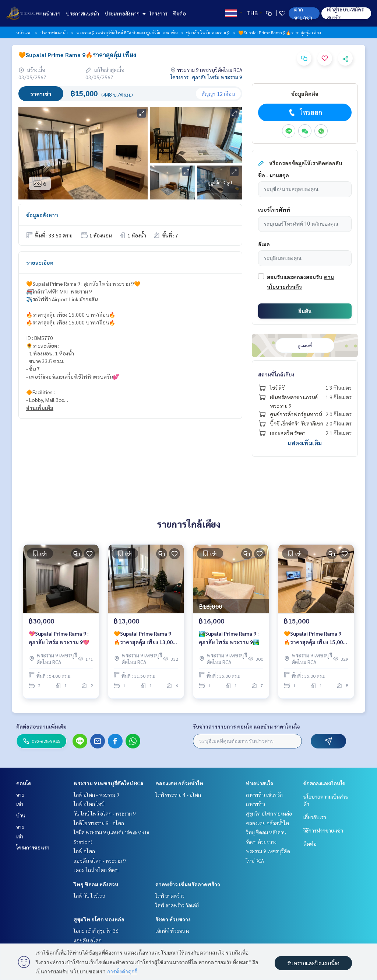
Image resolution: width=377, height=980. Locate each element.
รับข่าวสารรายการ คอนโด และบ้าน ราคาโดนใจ (246, 726)
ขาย (20, 795)
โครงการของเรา (33, 847)
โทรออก (305, 112)
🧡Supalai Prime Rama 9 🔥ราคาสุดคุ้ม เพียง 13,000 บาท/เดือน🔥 (145, 641)
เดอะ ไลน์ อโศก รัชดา (96, 870)
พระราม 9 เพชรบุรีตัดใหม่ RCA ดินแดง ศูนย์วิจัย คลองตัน (127, 32)
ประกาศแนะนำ (82, 13)
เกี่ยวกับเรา (315, 817)
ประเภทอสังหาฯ (124, 13)
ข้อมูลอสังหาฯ (42, 215)
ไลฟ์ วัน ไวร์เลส (89, 896)
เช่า (20, 804)
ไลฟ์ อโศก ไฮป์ (89, 804)
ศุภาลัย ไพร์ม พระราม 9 (208, 32)
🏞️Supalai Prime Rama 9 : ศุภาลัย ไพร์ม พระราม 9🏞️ (229, 640)
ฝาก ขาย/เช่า (303, 13)
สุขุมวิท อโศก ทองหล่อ (99, 919)
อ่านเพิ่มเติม (40, 408)
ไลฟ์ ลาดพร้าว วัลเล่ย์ (177, 905)
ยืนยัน (305, 311)
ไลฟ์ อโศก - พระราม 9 (96, 795)
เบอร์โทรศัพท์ (274, 209)
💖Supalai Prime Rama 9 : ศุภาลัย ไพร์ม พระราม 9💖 (59, 640)
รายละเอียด (40, 263)
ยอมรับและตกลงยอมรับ (295, 277)
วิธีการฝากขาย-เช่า (323, 830)
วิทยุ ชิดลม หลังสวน (96, 884)
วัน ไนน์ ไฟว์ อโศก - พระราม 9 (105, 813)
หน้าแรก (51, 13)
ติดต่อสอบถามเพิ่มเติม (41, 726)
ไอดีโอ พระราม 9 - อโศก (99, 823)
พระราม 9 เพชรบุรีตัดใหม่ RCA (109, 783)
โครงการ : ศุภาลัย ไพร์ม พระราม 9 (206, 77)
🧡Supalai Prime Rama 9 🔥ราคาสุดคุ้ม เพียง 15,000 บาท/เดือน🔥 (315, 641)
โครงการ (158, 13)
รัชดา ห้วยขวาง (173, 919)
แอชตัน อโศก (88, 940)
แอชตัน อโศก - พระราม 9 (100, 861)
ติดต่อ (179, 13)
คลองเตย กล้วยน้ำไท (179, 783)
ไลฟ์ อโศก (84, 851)
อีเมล (264, 244)
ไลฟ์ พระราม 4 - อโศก (178, 795)
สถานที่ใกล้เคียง (276, 374)
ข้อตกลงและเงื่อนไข (324, 783)
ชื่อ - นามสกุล (274, 175)
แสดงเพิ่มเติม (305, 443)
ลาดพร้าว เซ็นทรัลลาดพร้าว (188, 884)
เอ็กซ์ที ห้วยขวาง (172, 931)
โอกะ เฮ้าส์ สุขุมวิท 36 (96, 931)
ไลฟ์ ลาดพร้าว (170, 896)
